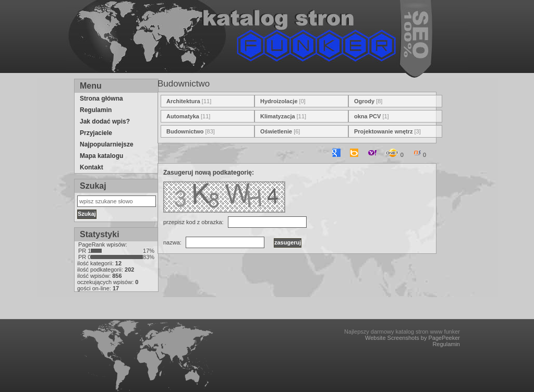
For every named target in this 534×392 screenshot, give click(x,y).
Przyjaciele (96, 133)
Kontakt (92, 167)
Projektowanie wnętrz (383, 131)
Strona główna (101, 99)
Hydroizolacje (279, 101)
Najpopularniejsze (107, 144)
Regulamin (96, 110)
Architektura (183, 101)
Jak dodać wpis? (105, 121)
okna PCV (367, 116)
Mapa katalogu (101, 156)
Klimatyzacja (278, 116)
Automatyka (183, 116)
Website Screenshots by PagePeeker (412, 338)
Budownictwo (185, 131)
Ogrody (364, 101)
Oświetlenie (276, 131)
